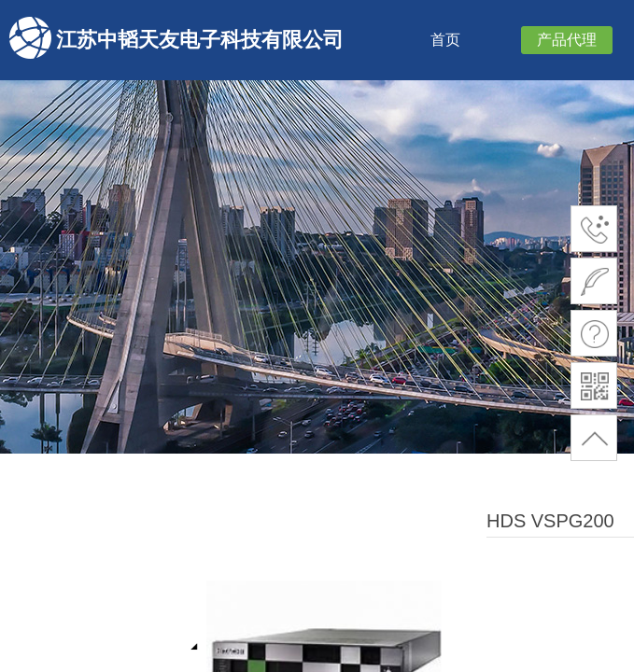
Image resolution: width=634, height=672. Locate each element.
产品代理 (567, 40)
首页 (445, 40)
